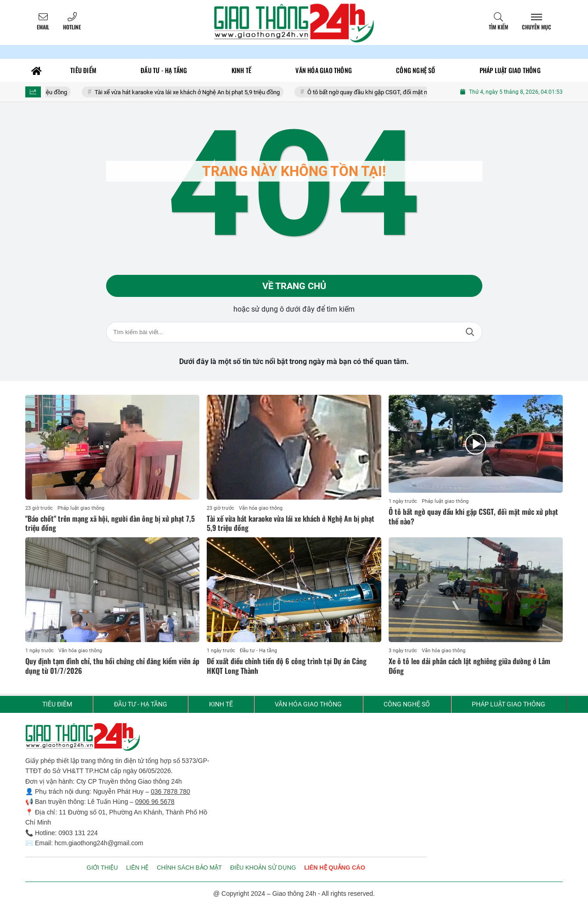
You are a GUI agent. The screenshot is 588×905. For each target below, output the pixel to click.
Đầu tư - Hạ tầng (258, 651)
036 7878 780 (170, 791)
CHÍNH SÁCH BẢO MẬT (189, 868)
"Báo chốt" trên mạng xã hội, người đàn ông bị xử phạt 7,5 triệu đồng (110, 523)
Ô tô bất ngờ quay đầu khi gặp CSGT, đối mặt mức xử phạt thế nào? (399, 92)
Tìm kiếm (498, 27)
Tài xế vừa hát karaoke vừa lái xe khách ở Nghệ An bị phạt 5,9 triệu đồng (193, 92)
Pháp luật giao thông (81, 508)
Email (43, 27)
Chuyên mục (537, 27)
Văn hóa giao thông (261, 508)
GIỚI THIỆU (102, 868)
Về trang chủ (294, 286)
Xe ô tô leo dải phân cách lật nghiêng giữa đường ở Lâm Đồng (469, 666)
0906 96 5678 (155, 802)
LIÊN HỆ (138, 868)
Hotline (72, 27)
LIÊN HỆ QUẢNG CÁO (335, 868)
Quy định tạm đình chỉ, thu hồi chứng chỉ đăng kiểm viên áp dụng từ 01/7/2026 (112, 666)
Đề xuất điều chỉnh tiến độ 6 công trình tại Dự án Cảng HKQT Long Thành (287, 666)
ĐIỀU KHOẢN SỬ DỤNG (263, 868)
